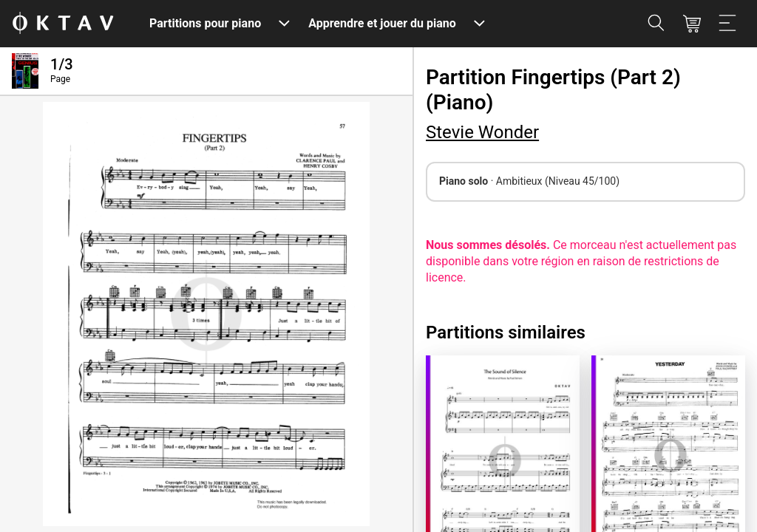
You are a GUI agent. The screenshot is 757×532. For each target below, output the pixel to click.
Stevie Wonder (482, 132)
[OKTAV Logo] (63, 24)
